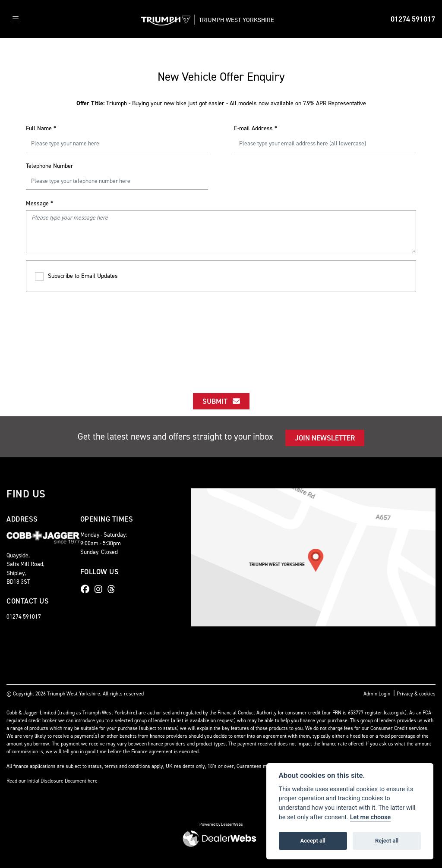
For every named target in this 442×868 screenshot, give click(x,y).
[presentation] (221, 335)
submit (221, 401)
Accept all (313, 841)
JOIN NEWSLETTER (325, 438)
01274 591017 (413, 19)
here (93, 781)
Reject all (387, 841)
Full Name (41, 128)
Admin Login (377, 694)
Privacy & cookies (416, 694)
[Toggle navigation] (16, 19)
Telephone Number (50, 166)
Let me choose (371, 817)
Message (39, 203)
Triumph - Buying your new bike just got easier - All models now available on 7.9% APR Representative (221, 103)
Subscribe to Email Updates (76, 276)
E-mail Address (256, 128)
